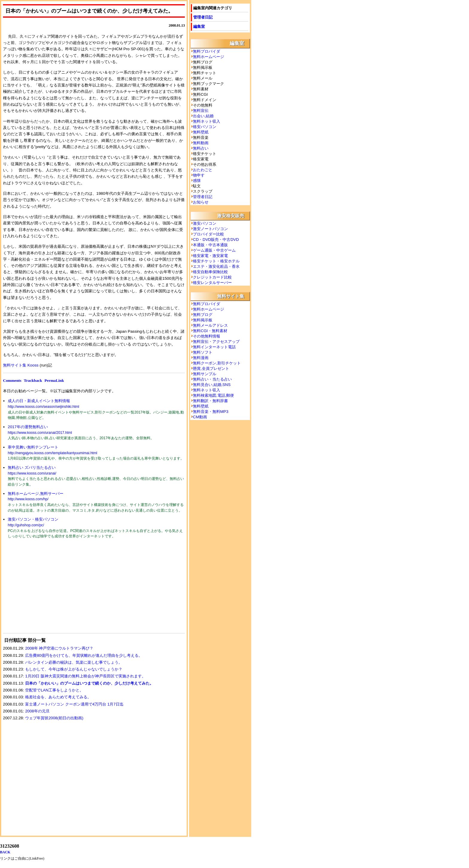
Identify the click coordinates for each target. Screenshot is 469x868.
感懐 (197, 181)
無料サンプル (205, 374)
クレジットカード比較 (212, 277)
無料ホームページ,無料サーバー (36, 494)
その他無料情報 (207, 336)
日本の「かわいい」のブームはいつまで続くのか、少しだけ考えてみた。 (89, 683)
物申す (199, 175)
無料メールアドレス (210, 325)
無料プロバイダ (207, 51)
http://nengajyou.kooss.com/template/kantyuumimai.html (52, 453)
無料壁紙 (201, 132)
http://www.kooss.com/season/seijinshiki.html (44, 407)
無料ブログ (203, 315)
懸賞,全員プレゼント (211, 368)
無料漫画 (201, 358)
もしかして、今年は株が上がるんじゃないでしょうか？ (74, 669)
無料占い (201, 148)
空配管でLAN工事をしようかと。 (54, 690)
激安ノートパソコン (210, 229)
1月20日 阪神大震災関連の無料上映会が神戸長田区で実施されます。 (85, 676)
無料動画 (201, 143)
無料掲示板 (203, 320)
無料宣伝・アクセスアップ (216, 342)
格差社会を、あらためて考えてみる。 (58, 697)
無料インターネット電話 (214, 347)
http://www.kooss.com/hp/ (28, 499)
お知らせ (201, 202)
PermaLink (54, 380)
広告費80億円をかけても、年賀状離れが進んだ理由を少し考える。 (84, 655)
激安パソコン (205, 223)
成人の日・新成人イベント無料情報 (39, 401)
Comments (12, 380)
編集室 (199, 26)
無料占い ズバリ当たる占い (32, 468)
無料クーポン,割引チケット (217, 363)
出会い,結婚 (203, 116)
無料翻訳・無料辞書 (210, 401)
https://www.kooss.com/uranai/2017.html (40, 433)
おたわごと (203, 170)
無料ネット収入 (207, 121)
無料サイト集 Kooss (21, 365)
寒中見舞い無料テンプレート (33, 447)
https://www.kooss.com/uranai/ (32, 473)
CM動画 (200, 417)
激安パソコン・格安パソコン (33, 519)
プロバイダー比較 (208, 234)
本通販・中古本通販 (210, 245)
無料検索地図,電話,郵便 (213, 395)
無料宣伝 (201, 111)
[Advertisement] (48, 590)
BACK (5, 852)
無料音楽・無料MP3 (211, 412)
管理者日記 (203, 17)
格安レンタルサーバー (212, 283)
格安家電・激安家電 (210, 256)
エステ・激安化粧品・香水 (216, 266)
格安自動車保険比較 (210, 272)
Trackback (33, 380)
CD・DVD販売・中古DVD (216, 240)
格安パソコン (205, 127)
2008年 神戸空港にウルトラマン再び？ (59, 648)
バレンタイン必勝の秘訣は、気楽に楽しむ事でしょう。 (74, 662)
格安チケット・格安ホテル (216, 261)
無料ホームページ (208, 57)
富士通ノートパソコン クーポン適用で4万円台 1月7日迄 (74, 704)
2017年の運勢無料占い (28, 427)
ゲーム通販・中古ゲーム (214, 250)
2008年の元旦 (37, 711)
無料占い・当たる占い (212, 379)
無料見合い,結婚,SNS (212, 385)
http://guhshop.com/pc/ (26, 525)
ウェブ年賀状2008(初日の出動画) (54, 718)
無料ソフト (203, 352)
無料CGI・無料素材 (210, 331)
